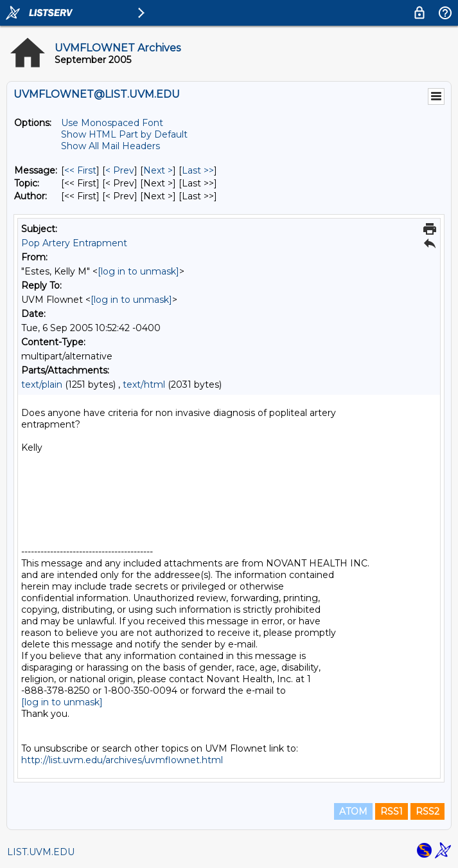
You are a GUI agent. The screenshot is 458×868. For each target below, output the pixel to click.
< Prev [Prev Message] (120, 170)
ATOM (353, 811)
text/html (144, 384)
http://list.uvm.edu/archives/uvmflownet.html (122, 760)
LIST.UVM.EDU (41, 852)
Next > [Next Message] (158, 170)
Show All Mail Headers (110, 146)
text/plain (42, 384)
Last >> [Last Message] (198, 170)
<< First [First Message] (80, 170)
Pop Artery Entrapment (74, 243)
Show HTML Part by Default (124, 134)
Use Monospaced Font (112, 123)
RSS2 (427, 811)
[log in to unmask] (138, 271)
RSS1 (392, 811)
